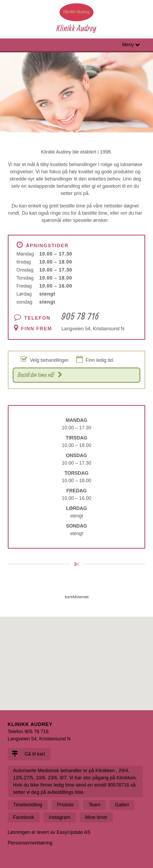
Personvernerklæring (30, 843)
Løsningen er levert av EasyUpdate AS (49, 832)
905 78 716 (80, 316)
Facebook (24, 817)
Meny (128, 45)
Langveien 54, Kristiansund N (93, 329)
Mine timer (96, 817)
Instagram (60, 817)
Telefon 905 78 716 (28, 732)
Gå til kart (28, 754)
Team (94, 805)
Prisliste (65, 805)
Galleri (122, 805)
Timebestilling (28, 805)
